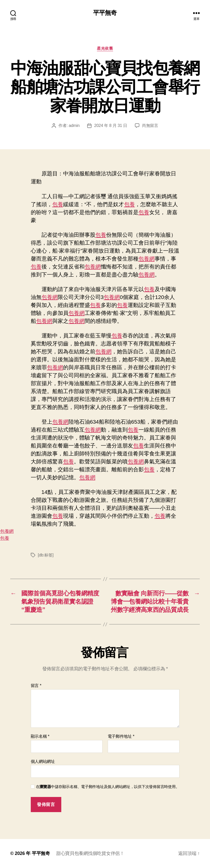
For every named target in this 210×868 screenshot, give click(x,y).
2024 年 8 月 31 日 (111, 126)
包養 (58, 204)
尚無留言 (150, 126)
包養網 (147, 259)
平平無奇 (105, 13)
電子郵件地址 (121, 736)
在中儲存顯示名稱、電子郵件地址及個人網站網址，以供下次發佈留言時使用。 (108, 787)
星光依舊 (105, 48)
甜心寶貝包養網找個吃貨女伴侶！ (90, 853)
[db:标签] (46, 555)
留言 (36, 686)
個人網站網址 (43, 761)
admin (74, 126)
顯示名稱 (40, 736)
